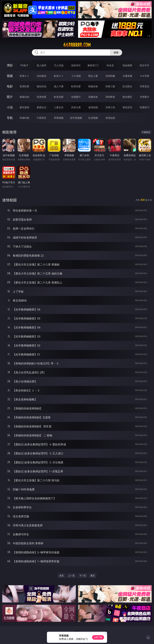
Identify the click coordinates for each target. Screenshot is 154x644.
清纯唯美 (110, 97)
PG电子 (24, 65)
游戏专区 (76, 65)
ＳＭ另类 (145, 76)
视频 (10, 76)
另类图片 (145, 97)
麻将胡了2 (93, 65)
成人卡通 (59, 86)
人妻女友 (59, 107)
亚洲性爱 (24, 86)
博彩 (10, 65)
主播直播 (127, 76)
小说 (10, 107)
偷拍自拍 (42, 86)
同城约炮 (24, 118)
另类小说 (110, 107)
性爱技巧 (145, 107)
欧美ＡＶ (59, 76)
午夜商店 (42, 118)
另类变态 (145, 86)
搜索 (116, 52)
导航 (10, 118)
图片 (10, 97)
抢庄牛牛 (145, 65)
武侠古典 (76, 107)
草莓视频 (59, 118)
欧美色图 (59, 97)
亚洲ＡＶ (24, 76)
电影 (10, 86)
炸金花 (110, 65)
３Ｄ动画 (76, 76)
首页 (62, 576)
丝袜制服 (110, 76)
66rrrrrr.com (77, 45)
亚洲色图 (42, 97)
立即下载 (98, 637)
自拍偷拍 (42, 76)
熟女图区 (127, 97)
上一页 (71, 576)
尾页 (92, 576)
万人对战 (59, 65)
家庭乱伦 (42, 107)
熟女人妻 (93, 76)
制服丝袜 (93, 86)
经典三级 (110, 86)
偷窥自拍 (24, 97)
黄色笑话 (127, 107)
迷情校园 (93, 107)
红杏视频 (93, 118)
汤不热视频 (76, 118)
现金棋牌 (127, 65)
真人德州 (42, 65)
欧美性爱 (76, 86)
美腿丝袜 (93, 97)
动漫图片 (76, 97)
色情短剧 (110, 118)
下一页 (83, 576)
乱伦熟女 (127, 86)
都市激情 (24, 107)
